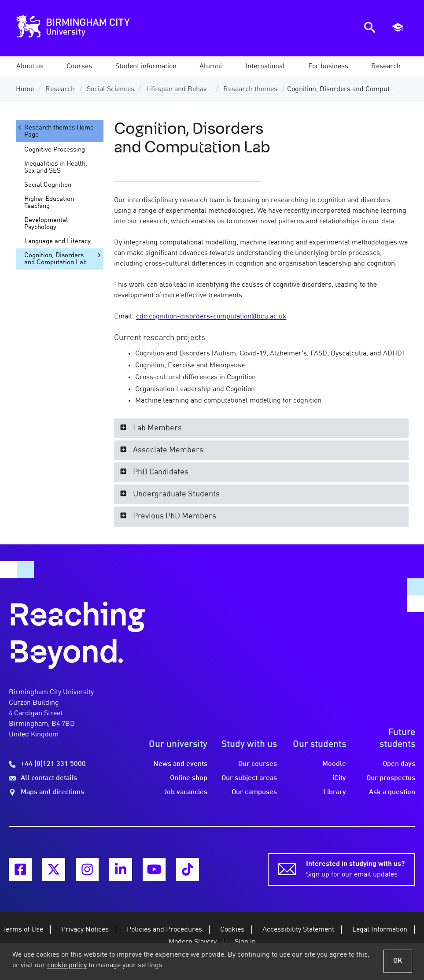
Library (335, 792)
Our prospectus (391, 778)
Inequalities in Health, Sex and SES (56, 167)
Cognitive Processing (55, 150)
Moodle (334, 764)
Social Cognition (48, 185)
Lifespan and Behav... (179, 89)
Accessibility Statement (298, 930)
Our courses (258, 764)
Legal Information (380, 930)
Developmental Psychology (46, 224)
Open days (399, 764)
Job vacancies (185, 792)
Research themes (250, 89)
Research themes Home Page (55, 131)
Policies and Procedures (164, 930)
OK (398, 961)
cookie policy (67, 965)
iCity (339, 778)
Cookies (232, 930)
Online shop (189, 778)
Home (25, 89)
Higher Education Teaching (49, 203)
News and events (180, 764)
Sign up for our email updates (355, 869)
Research (60, 89)
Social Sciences (111, 89)
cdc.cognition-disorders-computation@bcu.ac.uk (211, 317)
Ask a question (392, 792)
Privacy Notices (85, 930)
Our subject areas (249, 778)
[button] (30, 67)
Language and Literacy (57, 241)
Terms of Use (23, 930)
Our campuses (254, 792)
